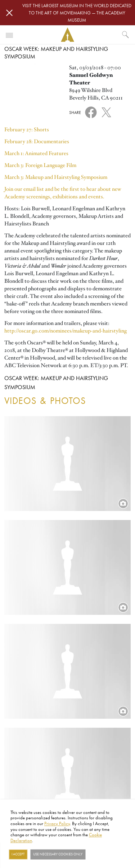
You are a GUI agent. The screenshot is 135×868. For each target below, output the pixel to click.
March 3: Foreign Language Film (40, 165)
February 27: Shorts (27, 129)
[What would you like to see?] (126, 35)
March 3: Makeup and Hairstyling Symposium (56, 177)
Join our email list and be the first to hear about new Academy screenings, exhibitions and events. (63, 193)
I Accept (18, 854)
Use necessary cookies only (58, 854)
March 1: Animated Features (36, 153)
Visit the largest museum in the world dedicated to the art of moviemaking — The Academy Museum (77, 13)
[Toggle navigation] (9, 35)
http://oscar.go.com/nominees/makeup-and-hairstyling (66, 331)
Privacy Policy (57, 823)
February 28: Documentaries (37, 141)
